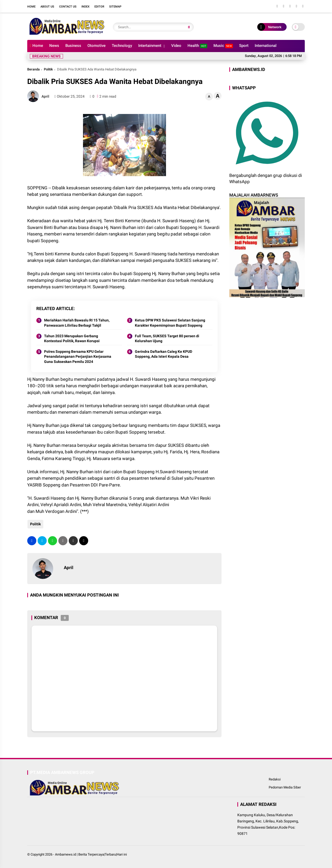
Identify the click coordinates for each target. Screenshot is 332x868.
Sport (244, 46)
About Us (47, 7)
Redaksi (275, 779)
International (266, 46)
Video (176, 46)
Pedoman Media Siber (285, 787)
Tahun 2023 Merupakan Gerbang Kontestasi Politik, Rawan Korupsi (72, 339)
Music (223, 46)
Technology (122, 46)
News (54, 46)
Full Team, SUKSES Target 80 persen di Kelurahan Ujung (167, 339)
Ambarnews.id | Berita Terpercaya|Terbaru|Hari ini (91, 854)
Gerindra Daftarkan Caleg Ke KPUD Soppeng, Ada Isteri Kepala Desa (164, 354)
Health (197, 46)
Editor (99, 7)
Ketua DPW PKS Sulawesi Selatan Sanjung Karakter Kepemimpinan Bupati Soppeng (170, 323)
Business (73, 46)
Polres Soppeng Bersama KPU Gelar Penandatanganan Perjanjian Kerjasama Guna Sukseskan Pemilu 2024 (78, 357)
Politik (48, 69)
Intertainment (150, 46)
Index (85, 7)
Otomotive (96, 46)
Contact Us (68, 7)
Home (31, 7)
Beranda (33, 69)
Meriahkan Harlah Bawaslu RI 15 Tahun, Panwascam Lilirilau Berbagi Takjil (77, 323)
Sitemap (115, 7)
